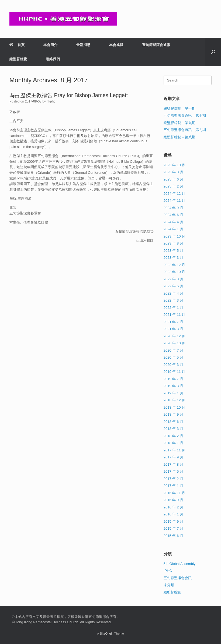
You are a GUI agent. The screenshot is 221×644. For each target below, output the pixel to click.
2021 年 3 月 (173, 329)
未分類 (169, 585)
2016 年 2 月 (173, 507)
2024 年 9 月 (173, 208)
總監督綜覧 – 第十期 (179, 109)
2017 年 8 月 (173, 464)
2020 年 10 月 (174, 343)
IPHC (168, 571)
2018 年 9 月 (173, 414)
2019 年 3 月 (173, 386)
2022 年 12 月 (174, 265)
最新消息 (83, 45)
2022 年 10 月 (174, 272)
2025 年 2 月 (173, 186)
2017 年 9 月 (173, 457)
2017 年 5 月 (173, 471)
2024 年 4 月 (173, 222)
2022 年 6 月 (173, 286)
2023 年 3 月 (173, 258)
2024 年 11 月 (174, 201)
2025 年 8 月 (173, 172)
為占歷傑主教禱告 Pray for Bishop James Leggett (69, 95)
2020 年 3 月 (173, 365)
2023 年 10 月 (174, 236)
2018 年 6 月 (173, 422)
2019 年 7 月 (173, 379)
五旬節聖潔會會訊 (178, 578)
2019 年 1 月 (173, 393)
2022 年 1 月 (173, 308)
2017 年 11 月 (174, 450)
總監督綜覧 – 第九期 (179, 123)
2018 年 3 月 (173, 429)
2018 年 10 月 (174, 407)
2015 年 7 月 (173, 528)
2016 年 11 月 (174, 493)
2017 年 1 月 (173, 486)
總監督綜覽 (18, 59)
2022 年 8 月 (173, 279)
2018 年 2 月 (173, 436)
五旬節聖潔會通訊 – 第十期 (185, 116)
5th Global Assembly (180, 564)
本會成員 (116, 45)
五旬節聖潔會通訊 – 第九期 (185, 130)
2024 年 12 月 (174, 194)
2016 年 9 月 (173, 500)
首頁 (17, 45)
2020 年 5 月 (173, 357)
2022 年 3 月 (173, 300)
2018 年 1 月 (173, 443)
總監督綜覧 (172, 592)
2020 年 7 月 (173, 350)
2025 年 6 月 (173, 179)
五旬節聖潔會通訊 (156, 45)
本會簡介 (50, 45)
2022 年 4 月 (173, 293)
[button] (213, 52)
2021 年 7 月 (173, 322)
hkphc (51, 101)
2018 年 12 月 (174, 400)
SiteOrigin (107, 634)
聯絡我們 (53, 59)
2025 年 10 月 (174, 165)
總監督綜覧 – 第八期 (179, 137)
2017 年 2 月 (173, 479)
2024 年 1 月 (173, 229)
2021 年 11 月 (174, 315)
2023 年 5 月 (173, 251)
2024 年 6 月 (173, 215)
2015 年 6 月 (173, 536)
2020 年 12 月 (174, 336)
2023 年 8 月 (173, 243)
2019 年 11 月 (174, 372)
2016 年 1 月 (173, 514)
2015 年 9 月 (173, 521)
